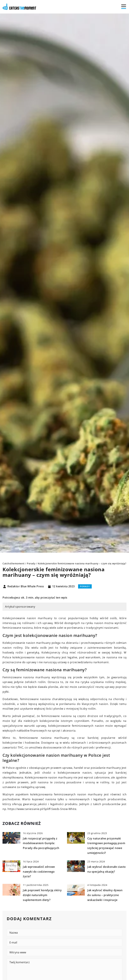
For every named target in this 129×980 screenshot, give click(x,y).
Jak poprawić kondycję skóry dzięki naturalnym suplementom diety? (42, 895)
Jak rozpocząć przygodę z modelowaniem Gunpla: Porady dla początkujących (41, 843)
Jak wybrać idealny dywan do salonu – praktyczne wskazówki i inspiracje (105, 895)
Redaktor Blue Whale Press (26, 586)
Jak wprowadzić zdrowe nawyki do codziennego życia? (39, 872)
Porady (85, 586)
